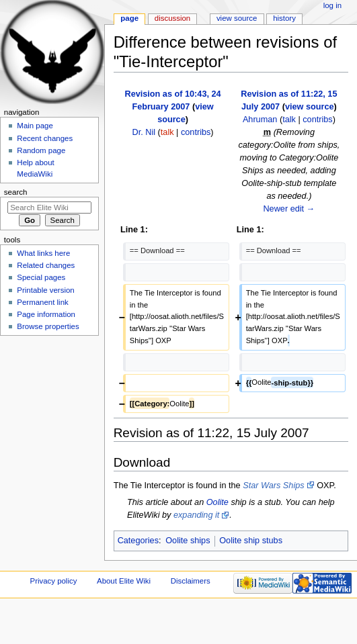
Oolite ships (188, 541)
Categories (138, 541)
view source (310, 107)
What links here (43, 253)
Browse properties (48, 326)
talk (167, 132)
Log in (332, 5)
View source (237, 18)
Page (129, 18)
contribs (196, 132)
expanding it (196, 515)
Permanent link (42, 302)
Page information (46, 314)
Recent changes (45, 138)
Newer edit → (289, 209)
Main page (35, 126)
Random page (41, 150)
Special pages (41, 277)
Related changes (46, 265)
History (284, 18)
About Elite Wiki (124, 581)
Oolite (217, 502)
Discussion (172, 18)
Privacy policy (54, 581)
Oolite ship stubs (251, 541)
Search (16, 192)
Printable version (45, 290)
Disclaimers (191, 581)
